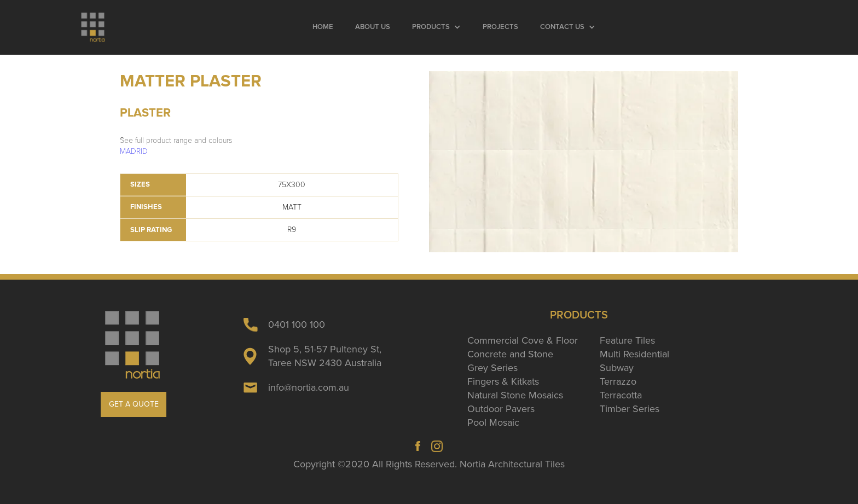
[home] (93, 27)
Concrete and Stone (510, 354)
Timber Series (630, 409)
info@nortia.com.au (309, 387)
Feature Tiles (627, 340)
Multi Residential (634, 354)
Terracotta (621, 395)
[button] (436, 27)
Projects (500, 27)
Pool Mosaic (493, 422)
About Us (373, 27)
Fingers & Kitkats (503, 381)
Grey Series (492, 368)
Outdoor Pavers (501, 409)
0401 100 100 (297, 325)
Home (323, 27)
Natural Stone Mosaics (515, 395)
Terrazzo (618, 381)
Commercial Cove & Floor (523, 340)
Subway (617, 368)
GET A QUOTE (134, 404)
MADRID (134, 151)
